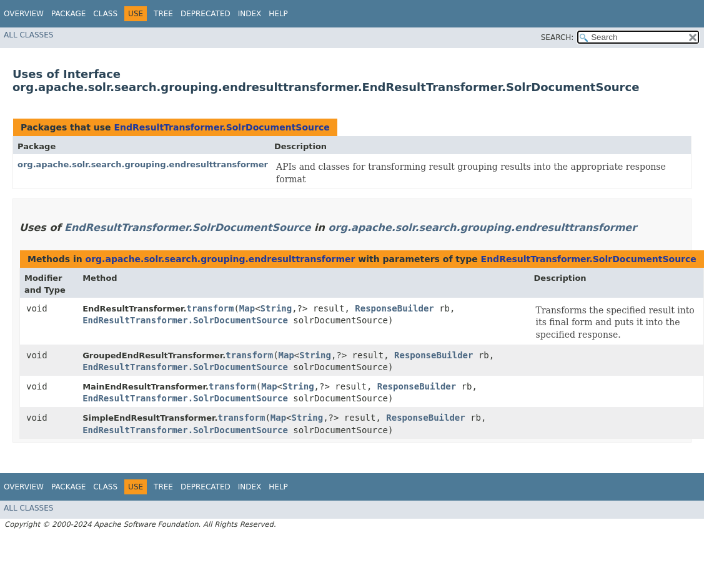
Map (247, 308)
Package (68, 14)
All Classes (28, 35)
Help (278, 14)
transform (211, 308)
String (276, 308)
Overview (24, 14)
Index (250, 14)
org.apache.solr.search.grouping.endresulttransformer (143, 164)
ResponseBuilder (394, 308)
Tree (163, 14)
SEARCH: (558, 37)
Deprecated (206, 14)
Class (105, 14)
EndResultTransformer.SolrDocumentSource (221, 127)
